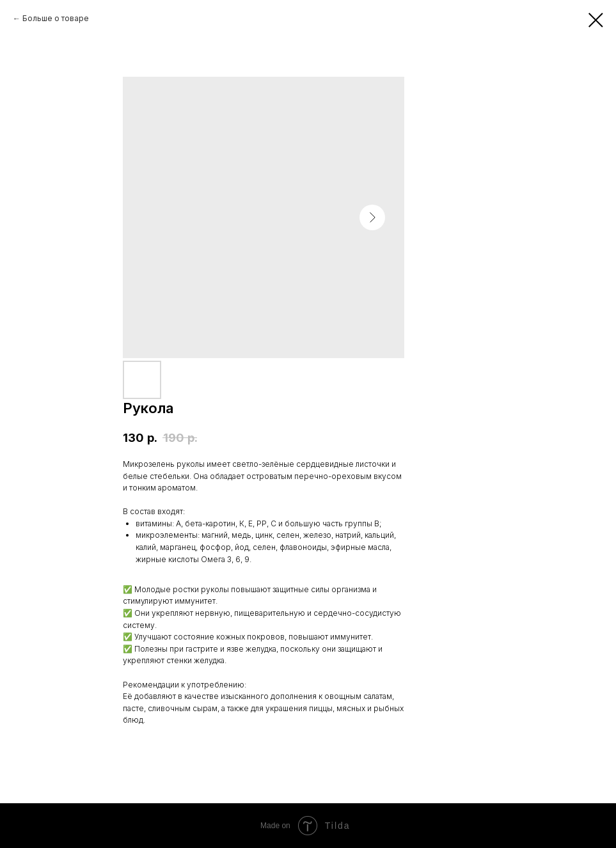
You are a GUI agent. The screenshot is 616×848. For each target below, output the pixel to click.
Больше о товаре (56, 18)
